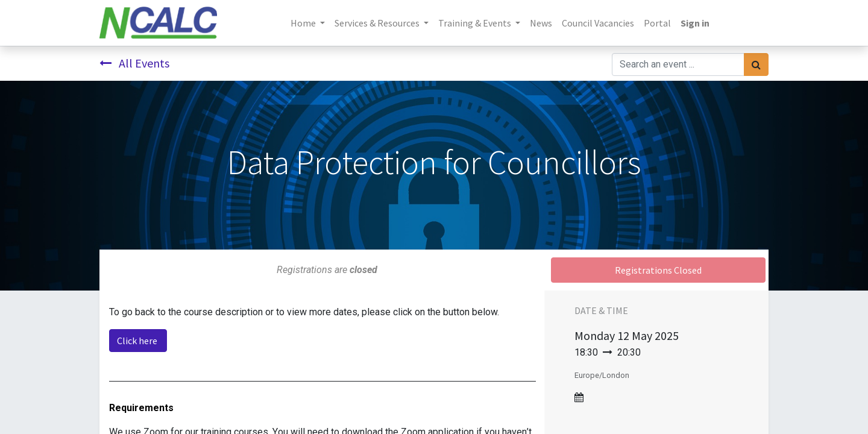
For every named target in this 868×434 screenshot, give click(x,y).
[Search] (756, 64)
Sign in (695, 23)
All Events (134, 63)
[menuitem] (541, 23)
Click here (138, 341)
